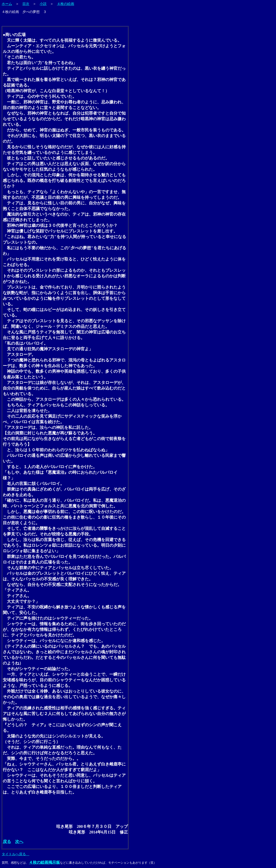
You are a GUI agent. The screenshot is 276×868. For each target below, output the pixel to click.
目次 (26, 4)
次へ (19, 842)
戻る (7, 842)
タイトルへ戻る (16, 854)
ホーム (7, 4)
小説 (43, 4)
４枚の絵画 (66, 4)
